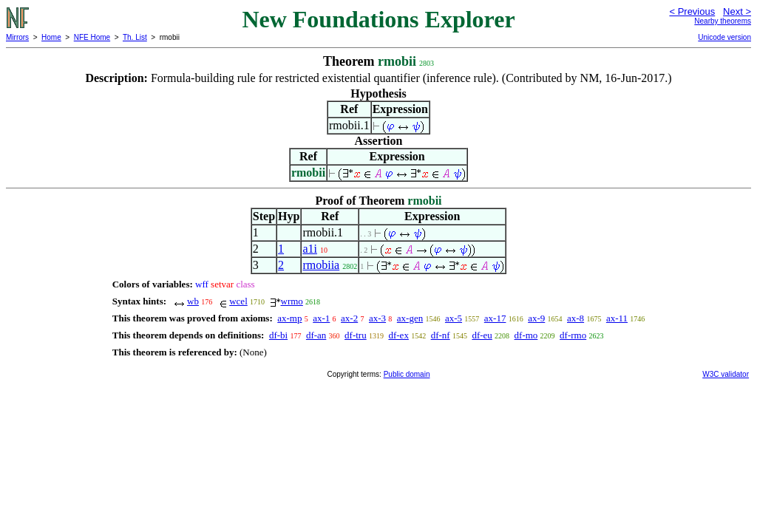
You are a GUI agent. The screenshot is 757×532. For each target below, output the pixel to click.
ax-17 (495, 318)
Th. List (135, 37)
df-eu (482, 335)
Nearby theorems (723, 21)
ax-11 (617, 318)
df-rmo (573, 335)
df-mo (526, 335)
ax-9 (536, 318)
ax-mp (289, 318)
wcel (238, 301)
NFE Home (92, 37)
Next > (737, 11)
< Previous (692, 11)
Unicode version (724, 37)
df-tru (356, 335)
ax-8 (576, 318)
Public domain (407, 374)
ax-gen (410, 318)
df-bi (278, 335)
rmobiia (321, 265)
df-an (316, 335)
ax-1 (321, 318)
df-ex (398, 335)
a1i (310, 249)
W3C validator (726, 374)
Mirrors (17, 37)
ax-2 (349, 318)
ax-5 (454, 318)
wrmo (292, 301)
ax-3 (377, 318)
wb (193, 301)
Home (51, 37)
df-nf (441, 335)
